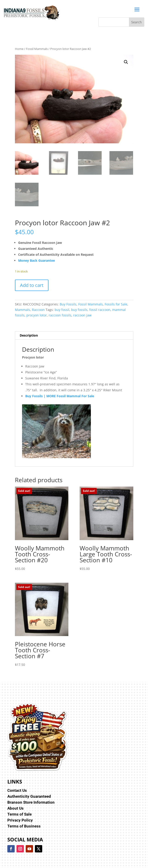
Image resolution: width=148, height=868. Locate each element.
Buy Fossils (68, 304)
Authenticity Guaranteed (29, 796)
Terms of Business (24, 826)
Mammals (22, 310)
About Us (15, 808)
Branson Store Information (31, 802)
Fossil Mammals (37, 49)
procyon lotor (37, 315)
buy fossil (62, 310)
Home (19, 49)
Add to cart (32, 285)
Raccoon (38, 310)
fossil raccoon (100, 310)
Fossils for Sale (116, 304)
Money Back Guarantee (36, 260)
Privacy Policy (20, 820)
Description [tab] (29, 335)
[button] (126, 62)
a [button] (137, 10)
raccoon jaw (82, 315)
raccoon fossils (60, 315)
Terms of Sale (20, 814)
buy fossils (79, 310)
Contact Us (17, 790)
